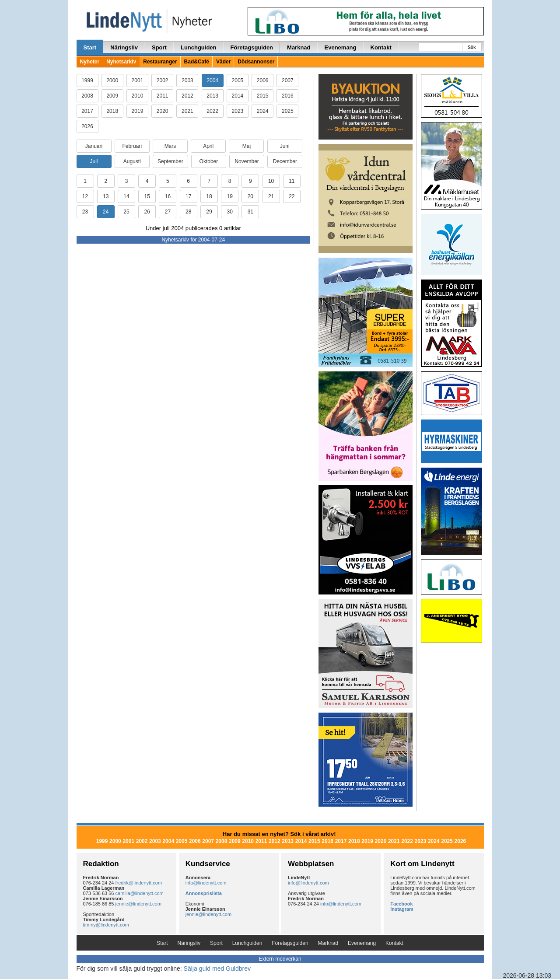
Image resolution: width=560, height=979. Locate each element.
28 (188, 212)
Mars (170, 146)
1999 (87, 80)
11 (292, 181)
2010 (138, 96)
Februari (132, 146)
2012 (187, 96)
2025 (288, 111)
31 (250, 212)
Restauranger (160, 62)
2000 (112, 80)
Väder (223, 62)
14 (126, 196)
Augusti (132, 161)
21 (271, 196)
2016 (288, 96)
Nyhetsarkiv (121, 62)
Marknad (299, 47)
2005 (238, 80)
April (208, 146)
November (247, 161)
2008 (87, 96)
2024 (263, 111)
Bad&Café (197, 62)
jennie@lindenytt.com (138, 904)
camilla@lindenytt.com (140, 893)
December (285, 161)
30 (229, 212)
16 (168, 196)
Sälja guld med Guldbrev (217, 969)
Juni (285, 146)
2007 (288, 80)
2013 (212, 96)
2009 (112, 96)
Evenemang (341, 47)
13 (106, 196)
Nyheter (90, 62)
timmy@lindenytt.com (106, 925)
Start (90, 47)
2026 (87, 126)
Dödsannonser (256, 62)
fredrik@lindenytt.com (139, 883)
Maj (247, 146)
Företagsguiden (252, 47)
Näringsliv (124, 47)
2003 (187, 80)
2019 (138, 111)
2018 (112, 111)
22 (292, 196)
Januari (94, 146)
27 (168, 212)
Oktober (209, 161)
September (170, 161)
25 (126, 212)
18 (209, 196)
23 (85, 212)
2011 (163, 96)
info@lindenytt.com (206, 883)
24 (106, 212)
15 (147, 196)
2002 (163, 80)
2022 (212, 111)
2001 (138, 80)
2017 (87, 111)
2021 (187, 111)
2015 (263, 96)
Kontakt (381, 47)
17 (188, 196)
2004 (212, 80)
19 (229, 196)
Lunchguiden (199, 47)
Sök (472, 47)
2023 (238, 111)
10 (271, 181)
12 (85, 196)
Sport (159, 47)
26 (147, 212)
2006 (263, 80)
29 (209, 212)
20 (250, 196)
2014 (238, 96)
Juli (94, 161)
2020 (163, 111)
